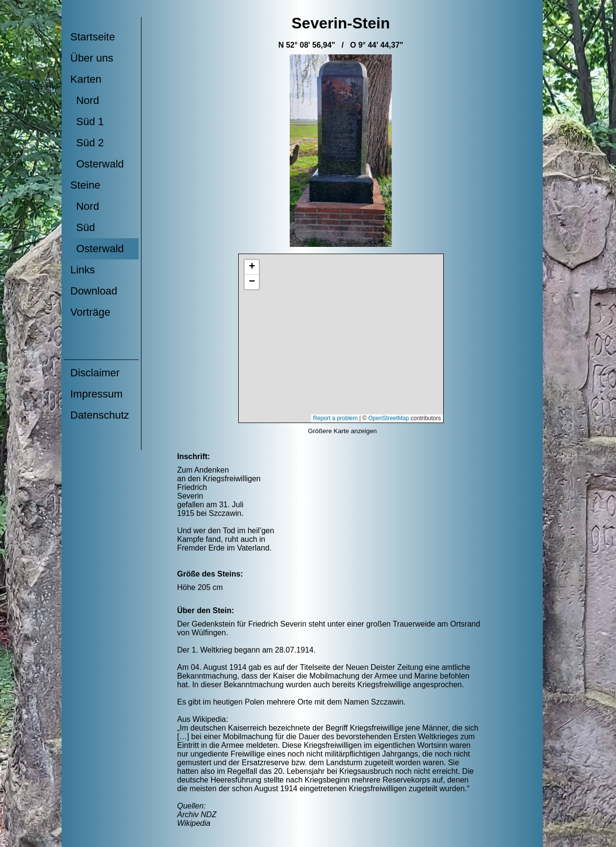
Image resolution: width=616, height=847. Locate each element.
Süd (83, 227)
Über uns (92, 58)
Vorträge (90, 312)
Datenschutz (100, 415)
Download (94, 291)
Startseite (93, 37)
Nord (85, 100)
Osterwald (97, 164)
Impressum (96, 394)
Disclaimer (95, 373)
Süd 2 (87, 143)
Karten (86, 79)
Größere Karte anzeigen (342, 431)
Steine (85, 185)
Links (83, 270)
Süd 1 (87, 122)
